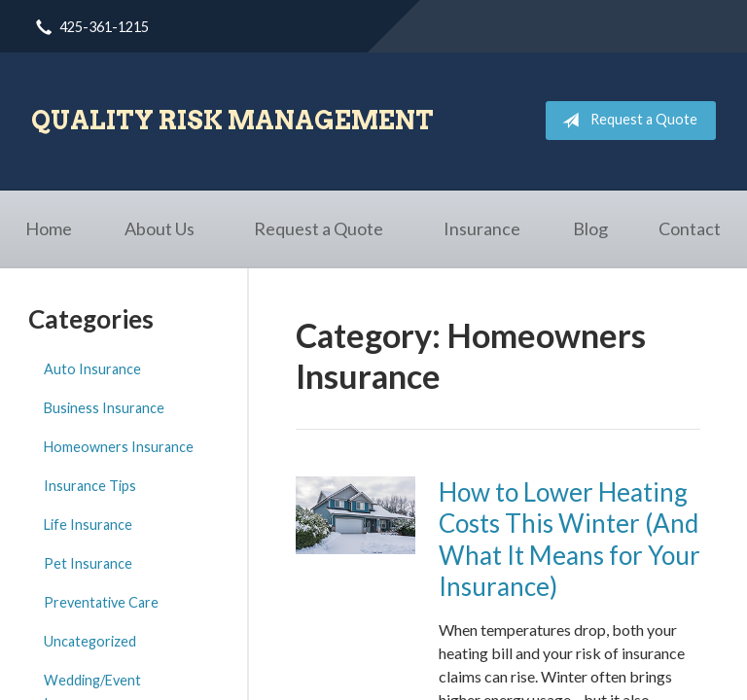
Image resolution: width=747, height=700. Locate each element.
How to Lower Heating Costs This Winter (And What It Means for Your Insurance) (569, 540)
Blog (590, 228)
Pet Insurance (88, 563)
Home (49, 228)
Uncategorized (90, 641)
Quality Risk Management (232, 120)
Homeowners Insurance (119, 447)
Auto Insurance (92, 369)
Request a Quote (626, 121)
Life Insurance (88, 525)
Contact (690, 228)
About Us (160, 228)
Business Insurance (104, 408)
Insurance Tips (90, 486)
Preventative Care (101, 602)
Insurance (482, 228)
